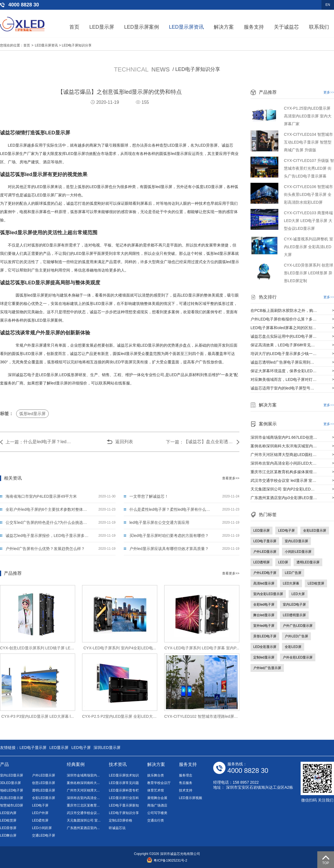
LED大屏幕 (291, 583)
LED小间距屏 (42, 828)
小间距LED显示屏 (298, 552)
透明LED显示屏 (308, 562)
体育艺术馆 (156, 790)
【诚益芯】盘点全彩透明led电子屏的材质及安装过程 (209, 442)
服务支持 (254, 27)
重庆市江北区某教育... (83, 805)
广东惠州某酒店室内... (83, 828)
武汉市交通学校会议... (83, 813)
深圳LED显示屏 (107, 748)
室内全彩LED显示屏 (268, 594)
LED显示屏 (102, 27)
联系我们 (319, 27)
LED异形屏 (8, 828)
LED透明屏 (261, 562)
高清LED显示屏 (12, 798)
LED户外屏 (40, 813)
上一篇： (14, 442)
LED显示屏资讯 (186, 27)
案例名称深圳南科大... (83, 783)
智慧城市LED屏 (12, 805)
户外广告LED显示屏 (298, 626)
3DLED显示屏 (10, 783)
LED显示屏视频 (191, 798)
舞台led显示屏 (264, 615)
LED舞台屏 (8, 835)
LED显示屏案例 (142, 27)
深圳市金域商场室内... (83, 775)
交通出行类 (156, 820)
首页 (74, 27)
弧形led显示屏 (32, 414)
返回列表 (124, 442)
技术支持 (186, 790)
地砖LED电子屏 (12, 790)
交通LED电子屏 (44, 835)
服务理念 (186, 775)
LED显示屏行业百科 (124, 798)
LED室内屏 (8, 813)
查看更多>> (231, 478)
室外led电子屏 (264, 626)
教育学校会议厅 (159, 783)
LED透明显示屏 (294, 615)
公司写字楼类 (157, 813)
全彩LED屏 (293, 647)
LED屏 (283, 562)
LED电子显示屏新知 (124, 805)
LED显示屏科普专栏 (124, 790)
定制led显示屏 (264, 657)
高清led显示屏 (264, 583)
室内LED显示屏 (296, 541)
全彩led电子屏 (264, 605)
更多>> (329, 92)
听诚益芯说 (117, 828)
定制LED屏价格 (120, 820)
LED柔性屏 (40, 820)
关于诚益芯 (286, 27)
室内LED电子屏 (294, 605)
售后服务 (186, 783)
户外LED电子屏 (265, 573)
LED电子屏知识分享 (77, 45)
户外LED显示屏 (265, 552)
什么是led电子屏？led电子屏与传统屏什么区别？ (48, 442)
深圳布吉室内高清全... (83, 798)
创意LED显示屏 (44, 783)
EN (328, 5)
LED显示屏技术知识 (124, 775)
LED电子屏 (286, 531)
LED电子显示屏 (265, 541)
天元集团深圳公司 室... (84, 820)
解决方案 (224, 27)
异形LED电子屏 (265, 636)
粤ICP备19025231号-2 (167, 860)
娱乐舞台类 (156, 775)
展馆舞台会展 (157, 798)
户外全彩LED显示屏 (298, 657)
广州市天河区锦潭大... (83, 790)
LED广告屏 (293, 573)
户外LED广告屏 (296, 636)
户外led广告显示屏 (267, 668)
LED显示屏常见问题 (124, 783)
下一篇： (175, 442)
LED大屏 (298, 594)
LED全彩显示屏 (265, 647)
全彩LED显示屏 (315, 531)
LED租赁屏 (316, 583)
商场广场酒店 (157, 805)
